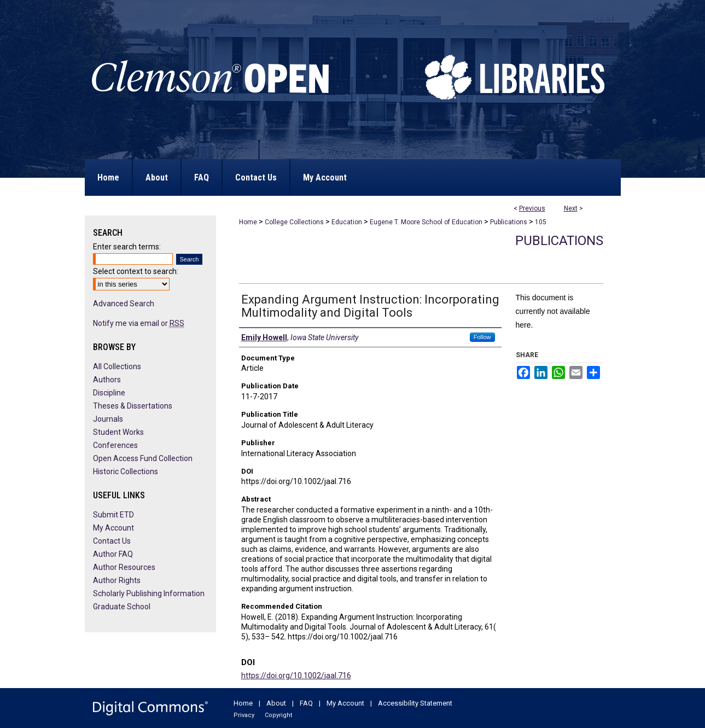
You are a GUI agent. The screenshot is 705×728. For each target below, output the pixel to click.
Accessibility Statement (415, 703)
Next (571, 208)
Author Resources (124, 567)
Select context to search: (136, 271)
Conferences (115, 445)
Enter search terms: (127, 247)
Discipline (109, 393)
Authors (107, 380)
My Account (113, 528)
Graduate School (122, 607)
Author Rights (117, 580)
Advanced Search (124, 304)
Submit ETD (113, 515)
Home (248, 222)
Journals (108, 419)
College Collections (294, 222)
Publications (509, 222)
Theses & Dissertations (133, 406)
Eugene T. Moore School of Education (426, 222)
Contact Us (112, 541)
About (276, 703)
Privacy (244, 715)
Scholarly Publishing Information (149, 593)
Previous (532, 208)
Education (347, 222)
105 (541, 222)
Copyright (278, 715)
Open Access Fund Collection (143, 458)
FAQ (306, 703)
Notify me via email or (139, 323)
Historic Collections (126, 471)
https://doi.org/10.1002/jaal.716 (296, 675)
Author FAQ (113, 554)
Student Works (118, 432)
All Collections (117, 366)
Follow (482, 337)
